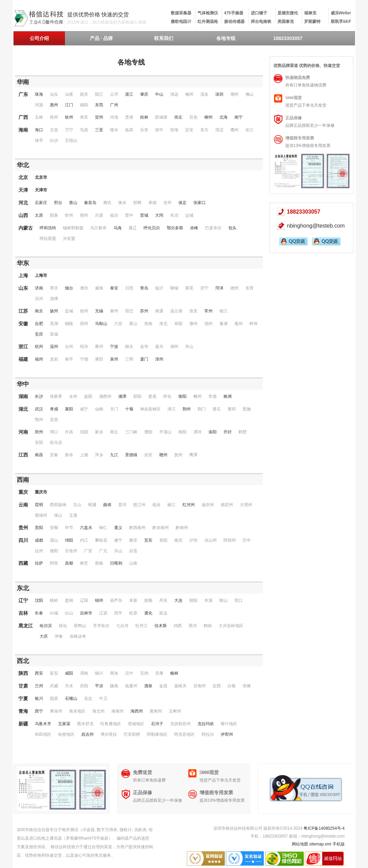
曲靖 (107, 505)
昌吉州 (87, 734)
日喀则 (116, 563)
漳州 (159, 359)
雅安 (133, 540)
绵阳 (69, 540)
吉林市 (86, 613)
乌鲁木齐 (43, 724)
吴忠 (88, 699)
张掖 (247, 686)
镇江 (223, 311)
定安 (189, 130)
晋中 (129, 215)
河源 (39, 105)
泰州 (114, 311)
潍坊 (84, 288)
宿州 (84, 324)
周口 (54, 432)
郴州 (197, 396)
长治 (174, 215)
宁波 (114, 347)
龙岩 (54, 359)
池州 (208, 324)
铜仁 (103, 528)
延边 (163, 613)
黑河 (193, 626)
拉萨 (39, 563)
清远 (174, 94)
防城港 (161, 117)
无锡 (99, 311)
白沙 (54, 140)
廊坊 (107, 203)
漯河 (197, 432)
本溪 (208, 600)
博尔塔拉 (109, 734)
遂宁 (118, 540)
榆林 (174, 673)
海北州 (98, 711)
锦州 (99, 600)
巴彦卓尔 (213, 228)
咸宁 (84, 409)
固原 (54, 699)
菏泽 (219, 288)
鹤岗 (208, 626)
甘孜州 (71, 551)
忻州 (69, 215)
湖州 (174, 347)
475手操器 (234, 13)
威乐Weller (341, 13)
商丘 (114, 432)
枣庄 (54, 288)
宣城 (54, 334)
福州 (39, 359)
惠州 (54, 105)
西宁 (39, 711)
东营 (249, 288)
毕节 (69, 528)
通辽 (133, 228)
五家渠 (64, 724)
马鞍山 (101, 324)
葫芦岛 (116, 600)
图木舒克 (85, 724)
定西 (217, 686)
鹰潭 (193, 455)
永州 (73, 396)
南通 (159, 311)
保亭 (39, 140)
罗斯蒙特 (312, 22)
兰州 (39, 686)
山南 (133, 563)
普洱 (122, 505)
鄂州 (39, 420)
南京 (39, 311)
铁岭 (54, 600)
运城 (189, 215)
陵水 (114, 130)
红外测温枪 (208, 22)
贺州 (99, 117)
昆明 (39, 505)
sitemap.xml (320, 844)
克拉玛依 (206, 724)
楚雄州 (41, 515)
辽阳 (84, 600)
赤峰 (194, 228)
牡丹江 (141, 626)
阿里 (54, 563)
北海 (223, 117)
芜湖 (54, 324)
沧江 (249, 130)
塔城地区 (136, 724)
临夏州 (131, 686)
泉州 (114, 359)
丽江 (172, 505)
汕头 (54, 94)
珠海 (39, 94)
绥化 (63, 626)
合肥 (39, 324)
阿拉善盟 (48, 239)
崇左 (178, 117)
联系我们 (164, 38)
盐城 (69, 311)
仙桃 (99, 409)
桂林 (144, 117)
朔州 (84, 215)
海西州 (137, 711)
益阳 (88, 396)
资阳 (163, 540)
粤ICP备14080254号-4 (324, 828)
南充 (178, 540)
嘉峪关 (180, 686)
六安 (118, 324)
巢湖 (223, 324)
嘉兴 (159, 347)
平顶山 (165, 432)
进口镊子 (259, 13)
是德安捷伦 (288, 13)
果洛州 (56, 711)
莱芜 (189, 288)
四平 (118, 613)
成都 (39, 540)
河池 (114, 117)
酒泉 (148, 686)
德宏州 (227, 505)
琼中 (159, 130)
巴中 (247, 540)
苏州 (144, 311)
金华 (144, 347)
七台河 (122, 626)
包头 (232, 228)
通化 (148, 613)
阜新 (133, 600)
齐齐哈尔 (101, 626)
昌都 (69, 563)
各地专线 (226, 38)
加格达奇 (78, 636)
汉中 (129, 673)
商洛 (114, 673)
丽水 (129, 347)
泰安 (114, 288)
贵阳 (39, 528)
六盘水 (86, 528)
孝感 (54, 409)
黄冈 (232, 409)
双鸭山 (80, 626)
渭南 (84, 673)
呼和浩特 (48, 228)
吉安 (148, 455)
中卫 (103, 699)
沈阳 (39, 600)
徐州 (84, 311)
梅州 (189, 94)
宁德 (84, 359)
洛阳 (213, 432)
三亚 (99, 130)
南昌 (39, 455)
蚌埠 (254, 324)
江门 (69, 105)
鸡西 (178, 626)
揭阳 (84, 105)
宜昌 (54, 420)
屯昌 (84, 130)
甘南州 (200, 686)
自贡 (133, 551)
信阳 (84, 432)
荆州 (187, 409)
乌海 (118, 228)
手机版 (339, 844)
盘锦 (69, 600)
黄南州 (156, 711)
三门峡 (131, 432)
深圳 (219, 94)
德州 (234, 288)
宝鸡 (144, 673)
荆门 (202, 409)
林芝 (84, 563)
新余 (69, 455)
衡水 (122, 203)
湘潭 (122, 396)
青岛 (144, 288)
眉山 (54, 540)
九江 (114, 455)
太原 (39, 215)
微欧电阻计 (181, 22)
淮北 (163, 324)
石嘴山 (71, 699)
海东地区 (77, 711)
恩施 (247, 409)
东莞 (99, 105)
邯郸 (137, 203)
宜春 (54, 455)
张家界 (56, 396)
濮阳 (148, 432)
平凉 (99, 686)
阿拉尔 (208, 734)
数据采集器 (181, 13)
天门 (114, 409)
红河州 (189, 505)
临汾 (114, 215)
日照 (129, 288)
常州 (208, 311)
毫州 (238, 324)
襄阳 (69, 409)
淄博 (54, 299)
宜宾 (148, 540)
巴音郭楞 (132, 734)
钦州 (69, 117)
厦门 (144, 359)
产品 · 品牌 (101, 38)
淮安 (193, 311)
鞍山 (223, 600)
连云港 (176, 311)
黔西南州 (137, 528)
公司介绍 (39, 38)
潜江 (172, 409)
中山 (159, 94)
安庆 (39, 334)
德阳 (54, 551)
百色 (193, 117)
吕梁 (99, 215)
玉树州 (175, 711)
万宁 (69, 130)
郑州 (39, 432)
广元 (103, 551)
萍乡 (99, 455)
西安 (39, 673)
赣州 (163, 455)
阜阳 (178, 324)
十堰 (129, 409)
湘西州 (105, 396)
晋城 (144, 215)
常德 (213, 396)
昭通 (92, 505)
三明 (129, 359)
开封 (228, 432)
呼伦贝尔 (152, 228)
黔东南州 (161, 528)
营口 (238, 600)
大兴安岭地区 (231, 626)
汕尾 (69, 94)
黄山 (133, 324)
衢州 (99, 347)
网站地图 (300, 844)
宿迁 (129, 311)
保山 (58, 515)
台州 (69, 347)
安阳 (39, 443)
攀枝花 (101, 540)
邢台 (58, 203)
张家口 (200, 203)
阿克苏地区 (185, 734)
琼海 (174, 130)
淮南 (148, 324)
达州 (39, 551)
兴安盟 (69, 239)
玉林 (39, 117)
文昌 (54, 130)
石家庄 (41, 203)
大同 (159, 215)
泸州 (193, 540)
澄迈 (219, 130)
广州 (114, 105)
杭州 (39, 347)
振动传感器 (234, 22)
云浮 (114, 94)
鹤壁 (243, 432)
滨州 (39, 299)
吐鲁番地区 (111, 724)
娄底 (152, 396)
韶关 (84, 94)
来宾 (84, 117)
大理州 (246, 505)
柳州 (208, 117)
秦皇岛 (90, 203)
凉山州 (210, 540)
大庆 (44, 636)
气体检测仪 (208, 13)
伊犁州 (227, 734)
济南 (39, 288)
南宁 (238, 117)
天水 (69, 686)
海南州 (118, 711)
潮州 (234, 94)
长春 (39, 613)
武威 (54, 686)
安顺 (54, 528)
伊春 (59, 636)
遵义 (118, 528)
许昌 (69, 432)
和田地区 (43, 734)
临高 (129, 130)
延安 (54, 673)
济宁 (204, 288)
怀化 (167, 396)
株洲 (228, 396)
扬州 (54, 311)
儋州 (234, 130)
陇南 (114, 686)
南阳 (182, 432)
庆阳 (84, 686)
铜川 (99, 673)
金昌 (163, 686)
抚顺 (148, 600)
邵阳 (137, 396)
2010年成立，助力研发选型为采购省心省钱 (107, 22)
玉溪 (73, 515)
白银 (232, 686)
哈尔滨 (46, 626)
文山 (77, 505)
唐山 (73, 203)
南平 (69, 359)
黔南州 (182, 528)
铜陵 (69, 324)
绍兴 (84, 347)
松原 (133, 613)
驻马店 (56, 443)
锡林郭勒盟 (73, 228)
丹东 (163, 600)
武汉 (39, 409)
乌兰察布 (98, 228)
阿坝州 (230, 540)
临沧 (156, 505)
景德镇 (131, 455)
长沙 (39, 396)
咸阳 (69, 673)
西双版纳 (58, 505)
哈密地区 (66, 734)
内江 (84, 540)
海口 (39, 130)
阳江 (99, 94)
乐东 (144, 130)
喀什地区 (229, 724)
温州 (54, 347)
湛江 (129, 94)
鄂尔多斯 (175, 228)
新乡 (99, 432)
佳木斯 (161, 626)
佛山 (249, 94)
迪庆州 (208, 505)
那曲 (99, 563)
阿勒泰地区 (157, 734)
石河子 (157, 724)
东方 (204, 130)
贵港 (129, 117)
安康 (159, 673)
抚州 (178, 455)
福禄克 (310, 13)
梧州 (54, 117)
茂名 (204, 94)
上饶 (84, 455)
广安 (88, 551)
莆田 (99, 359)
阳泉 (54, 215)
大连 (178, 600)
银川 (39, 699)
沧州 (167, 203)
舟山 (189, 347)
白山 (69, 613)
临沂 (159, 288)
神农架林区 (150, 409)
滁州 (193, 324)
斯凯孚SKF (341, 22)
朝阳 (193, 600)
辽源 (103, 613)
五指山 (71, 140)
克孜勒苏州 (180, 724)
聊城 (174, 288)
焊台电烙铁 (261, 22)
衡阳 (182, 396)
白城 (54, 613)
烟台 (69, 288)
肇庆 (144, 94)
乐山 (118, 551)
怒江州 (139, 505)
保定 (182, 203)
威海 (99, 288)
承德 (152, 203)
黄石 (217, 409)
